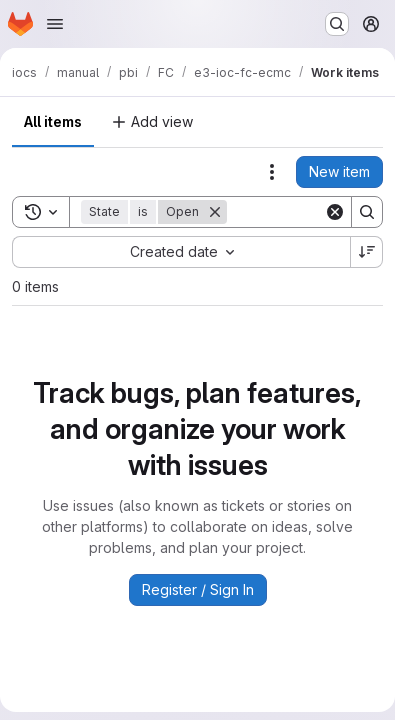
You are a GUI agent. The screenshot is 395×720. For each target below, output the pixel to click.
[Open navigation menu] (55, 24)
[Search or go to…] (337, 24)
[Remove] (215, 212)
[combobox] (181, 252)
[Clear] (335, 212)
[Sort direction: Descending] (367, 252)
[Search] (367, 212)
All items (53, 121)
